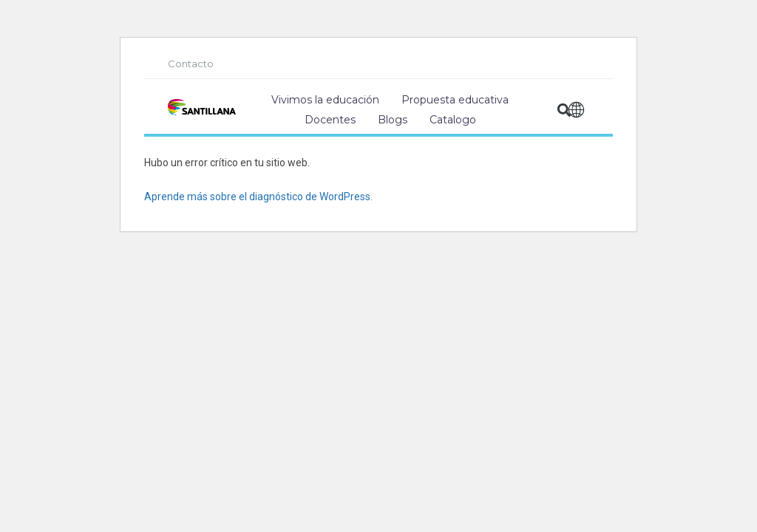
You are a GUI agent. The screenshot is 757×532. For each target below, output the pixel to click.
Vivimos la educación (325, 100)
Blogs (393, 120)
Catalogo (453, 120)
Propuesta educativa (455, 100)
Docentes (330, 120)
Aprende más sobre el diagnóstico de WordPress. (258, 197)
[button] (564, 110)
